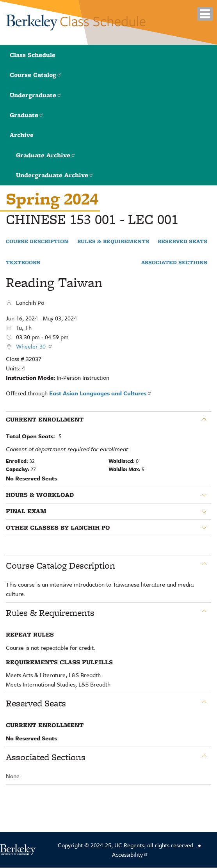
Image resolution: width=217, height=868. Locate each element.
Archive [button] (22, 135)
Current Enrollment (45, 420)
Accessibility (130, 854)
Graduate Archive (46, 155)
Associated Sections (174, 263)
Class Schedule (33, 55)
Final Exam (26, 511)
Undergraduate (36, 95)
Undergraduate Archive (55, 175)
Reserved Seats (182, 242)
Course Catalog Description (60, 566)
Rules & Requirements (113, 242)
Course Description (37, 242)
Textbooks (23, 263)
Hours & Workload (40, 495)
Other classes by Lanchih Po (58, 528)
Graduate (27, 115)
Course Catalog (36, 75)
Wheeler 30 (34, 346)
